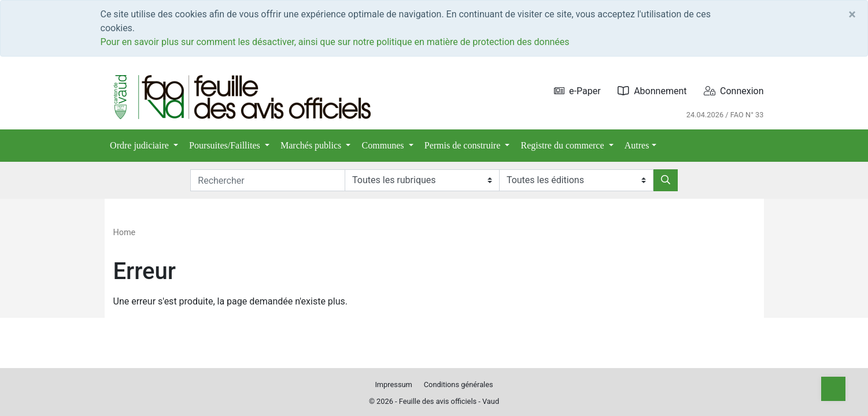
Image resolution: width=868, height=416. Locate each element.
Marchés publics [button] (312, 145)
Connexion (734, 91)
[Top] (833, 389)
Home (125, 233)
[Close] (852, 14)
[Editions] (576, 180)
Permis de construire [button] (464, 145)
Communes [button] (384, 145)
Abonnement (652, 91)
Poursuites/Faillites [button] (226, 145)
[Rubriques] (422, 180)
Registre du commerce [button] (564, 145)
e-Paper (577, 91)
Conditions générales (459, 385)
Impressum (393, 385)
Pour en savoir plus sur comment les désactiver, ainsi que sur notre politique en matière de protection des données (335, 42)
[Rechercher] (666, 180)
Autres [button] (637, 145)
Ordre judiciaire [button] (141, 145)
